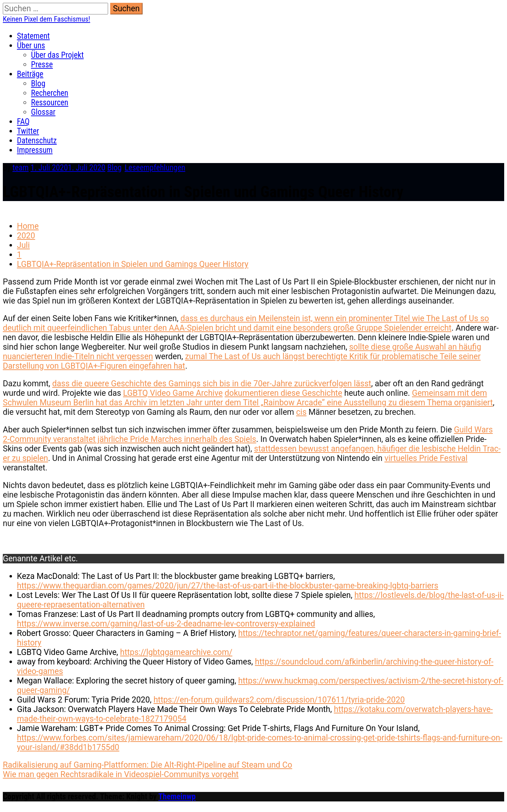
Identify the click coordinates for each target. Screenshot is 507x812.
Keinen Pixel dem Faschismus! (46, 19)
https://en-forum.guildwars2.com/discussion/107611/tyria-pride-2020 (279, 700)
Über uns (31, 46)
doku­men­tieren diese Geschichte (283, 393)
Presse (42, 65)
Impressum (35, 150)
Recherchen (50, 93)
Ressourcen (50, 103)
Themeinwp (177, 797)
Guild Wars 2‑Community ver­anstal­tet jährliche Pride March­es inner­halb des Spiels (248, 435)
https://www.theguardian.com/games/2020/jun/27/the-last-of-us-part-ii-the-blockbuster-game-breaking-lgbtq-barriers (228, 586)
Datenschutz (37, 141)
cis (301, 412)
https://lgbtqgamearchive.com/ (176, 652)
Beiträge (30, 74)
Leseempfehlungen (155, 168)
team (20, 168)
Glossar (43, 112)
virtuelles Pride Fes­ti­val (426, 458)
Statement (33, 36)
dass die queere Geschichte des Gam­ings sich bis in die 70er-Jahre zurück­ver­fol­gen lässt (212, 384)
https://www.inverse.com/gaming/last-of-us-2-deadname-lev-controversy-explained (166, 624)
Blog (38, 84)
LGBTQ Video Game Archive (173, 393)
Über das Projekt (57, 55)
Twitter (28, 131)
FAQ (23, 122)
